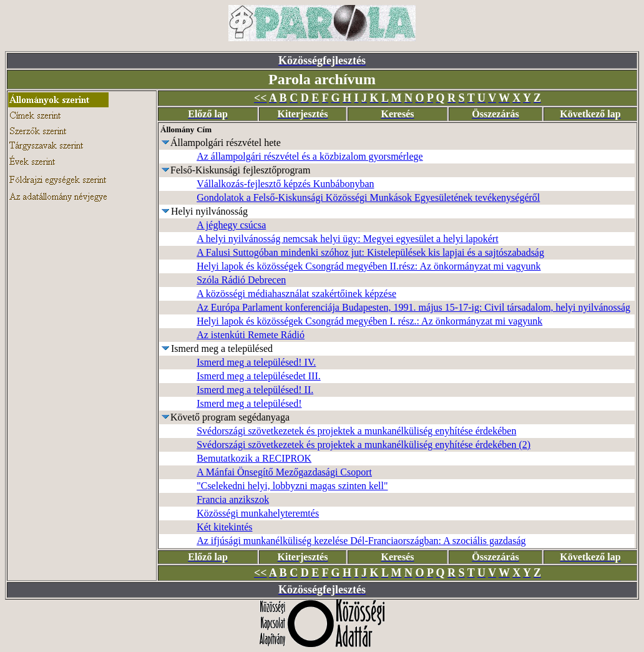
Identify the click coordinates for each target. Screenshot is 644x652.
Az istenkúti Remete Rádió (251, 335)
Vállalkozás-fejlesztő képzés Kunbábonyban (285, 184)
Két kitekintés (224, 527)
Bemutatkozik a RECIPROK (254, 458)
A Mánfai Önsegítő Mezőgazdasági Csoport (284, 472)
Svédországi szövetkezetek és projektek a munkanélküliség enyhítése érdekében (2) (363, 445)
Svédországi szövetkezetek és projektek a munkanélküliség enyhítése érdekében (356, 431)
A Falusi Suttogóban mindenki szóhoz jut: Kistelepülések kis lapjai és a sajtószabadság (370, 252)
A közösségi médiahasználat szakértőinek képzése (296, 294)
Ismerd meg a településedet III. (259, 376)
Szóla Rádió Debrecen (241, 280)
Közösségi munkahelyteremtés (258, 513)
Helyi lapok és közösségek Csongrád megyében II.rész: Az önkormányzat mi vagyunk (368, 266)
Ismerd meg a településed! (249, 403)
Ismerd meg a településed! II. (255, 390)
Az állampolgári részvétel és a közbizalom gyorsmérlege (310, 156)
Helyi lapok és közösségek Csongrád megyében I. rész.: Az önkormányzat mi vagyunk (369, 321)
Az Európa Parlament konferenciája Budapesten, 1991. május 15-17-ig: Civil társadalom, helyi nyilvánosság (413, 307)
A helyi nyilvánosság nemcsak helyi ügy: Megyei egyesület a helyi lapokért (347, 239)
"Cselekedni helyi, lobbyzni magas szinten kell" (292, 486)
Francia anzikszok (233, 499)
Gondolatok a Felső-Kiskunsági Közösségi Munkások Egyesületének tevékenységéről (368, 197)
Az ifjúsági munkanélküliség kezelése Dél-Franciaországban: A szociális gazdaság (361, 541)
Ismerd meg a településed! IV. (256, 362)
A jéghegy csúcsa (231, 225)
